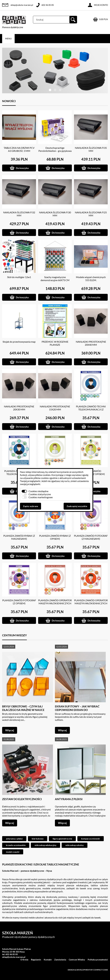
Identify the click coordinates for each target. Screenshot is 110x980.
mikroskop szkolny (75, 845)
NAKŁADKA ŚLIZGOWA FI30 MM (55, 214)
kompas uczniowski (91, 839)
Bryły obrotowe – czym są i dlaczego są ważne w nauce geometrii (23, 710)
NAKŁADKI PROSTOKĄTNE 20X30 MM (19, 408)
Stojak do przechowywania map (19, 342)
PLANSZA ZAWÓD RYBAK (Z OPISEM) (55, 537)
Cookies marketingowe (41, 497)
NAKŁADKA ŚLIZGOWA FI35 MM (91, 149)
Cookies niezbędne (38, 491)
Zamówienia (60, 960)
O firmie (24, 960)
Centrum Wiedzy (77, 960)
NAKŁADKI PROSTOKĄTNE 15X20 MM (55, 408)
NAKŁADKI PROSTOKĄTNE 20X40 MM (91, 343)
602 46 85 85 (48, 5)
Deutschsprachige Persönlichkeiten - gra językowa (55, 149)
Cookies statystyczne (40, 494)
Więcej (10, 730)
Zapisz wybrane (31, 506)
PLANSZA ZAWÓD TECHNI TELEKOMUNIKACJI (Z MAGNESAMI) (91, 409)
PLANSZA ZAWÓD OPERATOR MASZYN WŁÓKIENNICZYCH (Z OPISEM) (91, 603)
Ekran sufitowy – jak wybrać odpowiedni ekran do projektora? (77, 710)
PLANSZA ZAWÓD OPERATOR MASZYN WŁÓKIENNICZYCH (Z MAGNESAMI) (55, 603)
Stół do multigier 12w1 (19, 277)
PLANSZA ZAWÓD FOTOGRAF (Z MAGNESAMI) (91, 537)
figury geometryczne (62, 839)
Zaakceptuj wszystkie (77, 506)
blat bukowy (38, 839)
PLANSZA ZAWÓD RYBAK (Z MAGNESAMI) (19, 537)
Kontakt (48, 960)
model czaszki (13, 852)
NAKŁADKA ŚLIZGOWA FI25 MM (91, 214)
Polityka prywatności (98, 960)
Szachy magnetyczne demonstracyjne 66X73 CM (55, 279)
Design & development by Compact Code (88, 970)
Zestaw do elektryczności (22, 799)
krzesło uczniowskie (16, 845)
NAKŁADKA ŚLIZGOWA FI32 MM (19, 214)
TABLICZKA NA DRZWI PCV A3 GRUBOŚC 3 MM (19, 149)
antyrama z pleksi (14, 839)
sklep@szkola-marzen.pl (22, 5)
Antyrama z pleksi (69, 799)
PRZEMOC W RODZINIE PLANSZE (55, 343)
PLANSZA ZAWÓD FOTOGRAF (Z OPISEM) (19, 602)
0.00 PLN (104, 19)
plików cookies (43, 475)
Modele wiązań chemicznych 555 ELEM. (91, 279)
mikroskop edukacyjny (45, 845)
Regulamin (36, 960)
